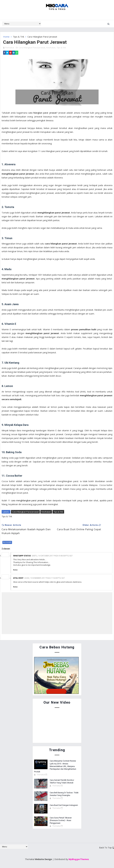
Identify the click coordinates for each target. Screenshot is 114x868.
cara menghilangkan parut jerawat (28, 500)
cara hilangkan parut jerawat (42, 113)
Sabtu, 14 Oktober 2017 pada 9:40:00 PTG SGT (52, 556)
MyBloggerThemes (79, 859)
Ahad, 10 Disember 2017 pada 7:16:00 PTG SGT (45, 578)
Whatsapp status (22, 556)
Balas (15, 570)
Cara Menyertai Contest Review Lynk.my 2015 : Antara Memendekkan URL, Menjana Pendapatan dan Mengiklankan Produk (55, 766)
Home (6, 37)
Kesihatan (51, 47)
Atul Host (18, 578)
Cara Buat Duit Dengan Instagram (64, 805)
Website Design (43, 859)
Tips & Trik (18, 37)
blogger (7, 542)
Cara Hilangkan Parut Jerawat (32, 47)
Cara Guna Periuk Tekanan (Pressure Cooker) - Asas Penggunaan (61, 820)
